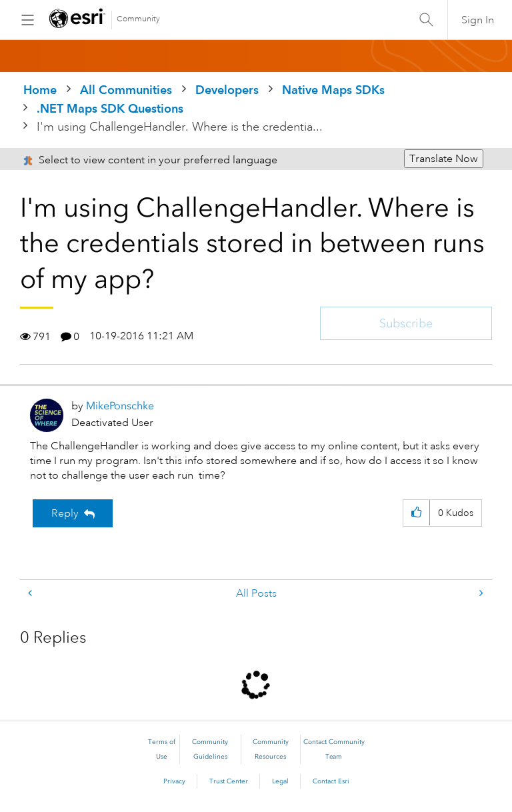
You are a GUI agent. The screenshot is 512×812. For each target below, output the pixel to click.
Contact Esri (331, 781)
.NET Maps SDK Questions (110, 108)
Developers (227, 90)
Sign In (478, 20)
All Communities (126, 90)
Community (138, 19)
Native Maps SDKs (333, 90)
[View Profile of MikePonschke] (120, 406)
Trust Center (229, 781)
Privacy (174, 781)
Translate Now (444, 159)
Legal (280, 781)
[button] (416, 513)
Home (40, 90)
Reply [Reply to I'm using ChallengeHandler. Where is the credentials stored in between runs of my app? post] (65, 513)
